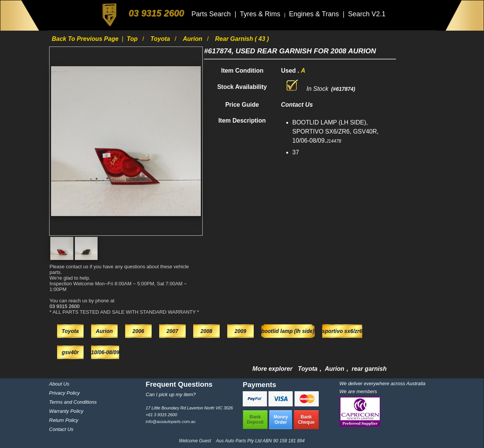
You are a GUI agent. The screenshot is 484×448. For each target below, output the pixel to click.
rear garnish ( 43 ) (242, 39)
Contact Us (61, 429)
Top (133, 39)
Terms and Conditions (73, 402)
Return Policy (64, 420)
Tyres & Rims (261, 14)
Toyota (161, 39)
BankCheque (306, 420)
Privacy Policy (64, 393)
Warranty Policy (66, 411)
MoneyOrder (281, 420)
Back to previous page (86, 39)
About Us (59, 384)
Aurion (193, 39)
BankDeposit (255, 420)
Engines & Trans (315, 14)
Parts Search (212, 14)
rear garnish (369, 369)
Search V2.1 (367, 14)
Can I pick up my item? (171, 394)
